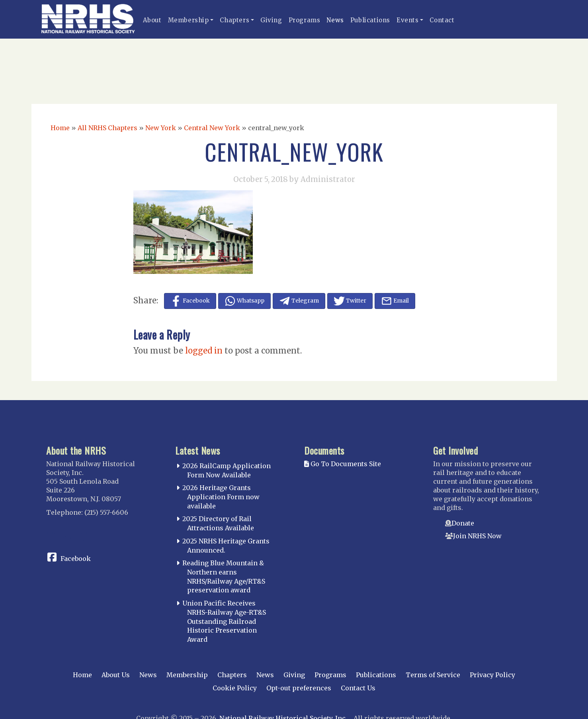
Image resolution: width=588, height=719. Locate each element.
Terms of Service (433, 675)
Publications (370, 20)
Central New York (212, 128)
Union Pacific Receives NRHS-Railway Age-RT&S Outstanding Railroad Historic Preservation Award (224, 621)
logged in (204, 351)
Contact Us (358, 688)
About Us (116, 675)
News (335, 20)
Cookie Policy (235, 688)
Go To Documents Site (343, 464)
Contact (442, 20)
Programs (305, 20)
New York (161, 128)
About (152, 20)
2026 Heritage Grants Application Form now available (221, 497)
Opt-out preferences (299, 688)
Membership (189, 20)
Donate (463, 523)
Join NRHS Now (477, 536)
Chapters (234, 20)
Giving (271, 20)
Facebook (76, 559)
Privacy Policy (492, 675)
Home (60, 128)
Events (408, 20)
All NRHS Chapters (107, 128)
